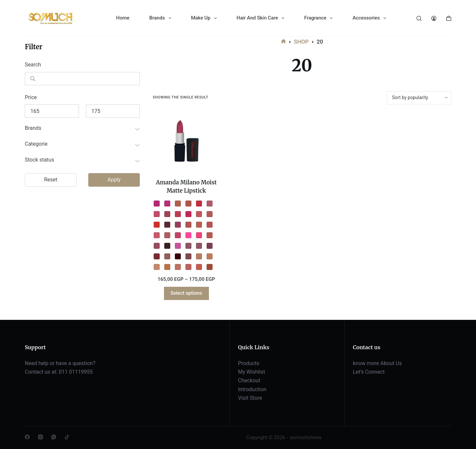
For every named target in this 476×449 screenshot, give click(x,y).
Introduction (252, 389)
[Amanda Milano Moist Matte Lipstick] (186, 141)
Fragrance (320, 18)
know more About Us (377, 363)
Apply (114, 180)
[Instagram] (40, 437)
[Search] (419, 18)
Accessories (370, 18)
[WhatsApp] (54, 437)
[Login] (434, 18)
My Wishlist (252, 372)
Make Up (205, 18)
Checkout (249, 380)
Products (249, 363)
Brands (162, 18)
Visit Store (250, 398)
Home (123, 18)
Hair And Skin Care (262, 18)
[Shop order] (419, 98)
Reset (51, 180)
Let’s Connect (369, 372)
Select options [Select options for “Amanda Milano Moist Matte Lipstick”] (186, 293)
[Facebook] (27, 437)
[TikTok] (67, 437)
